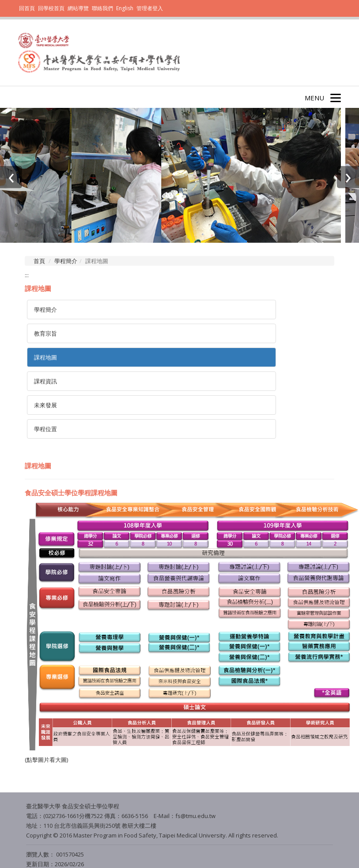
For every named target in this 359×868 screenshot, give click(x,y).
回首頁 (27, 8)
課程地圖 (45, 357)
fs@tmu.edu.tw (195, 816)
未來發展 (45, 405)
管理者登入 (150, 8)
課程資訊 (45, 381)
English (125, 8)
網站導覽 (78, 8)
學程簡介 (66, 261)
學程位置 (45, 429)
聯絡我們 (102, 8)
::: (27, 275)
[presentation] (11, 177)
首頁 (39, 261)
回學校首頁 (52, 8)
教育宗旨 (45, 333)
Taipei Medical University (192, 835)
